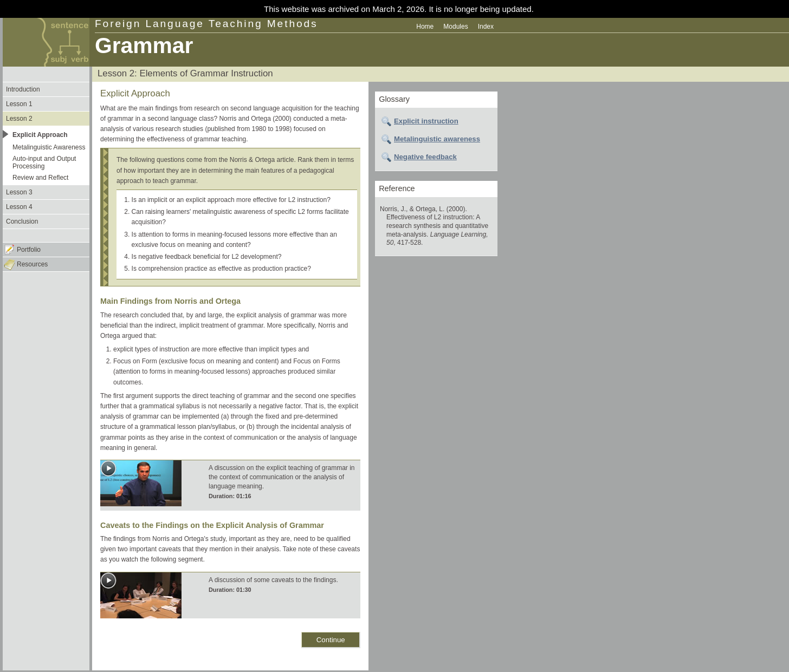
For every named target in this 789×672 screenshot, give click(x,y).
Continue (331, 640)
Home (425, 27)
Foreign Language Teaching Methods (206, 24)
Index (486, 27)
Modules (455, 27)
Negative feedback (425, 157)
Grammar (144, 45)
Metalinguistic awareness (437, 139)
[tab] (436, 121)
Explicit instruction (426, 121)
